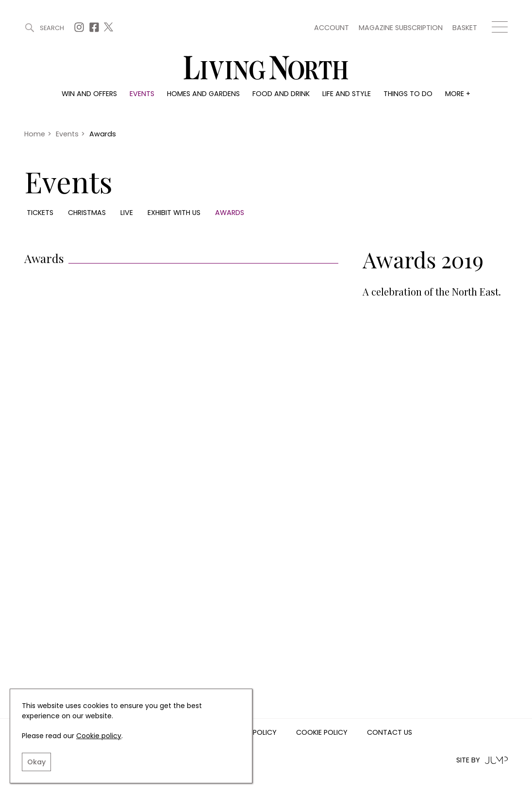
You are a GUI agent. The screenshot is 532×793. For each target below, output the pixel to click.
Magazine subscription (401, 28)
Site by (482, 760)
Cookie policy (99, 736)
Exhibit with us (174, 213)
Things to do (408, 94)
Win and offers (89, 94)
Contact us (390, 733)
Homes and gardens (203, 94)
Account (332, 28)
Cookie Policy (322, 733)
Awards (230, 213)
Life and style (347, 94)
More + (458, 94)
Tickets (40, 213)
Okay (36, 762)
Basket (465, 28)
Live (127, 213)
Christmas (87, 213)
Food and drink (281, 94)
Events (142, 94)
